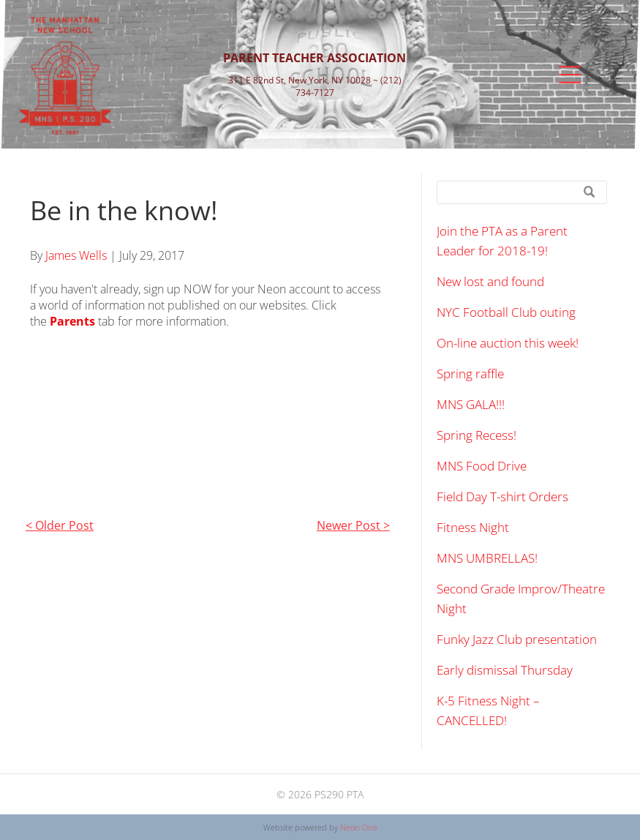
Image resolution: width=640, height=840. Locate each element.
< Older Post (60, 525)
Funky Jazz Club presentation (517, 639)
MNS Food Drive (482, 466)
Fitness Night (473, 527)
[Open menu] (570, 75)
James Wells (76, 255)
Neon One (359, 827)
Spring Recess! (477, 435)
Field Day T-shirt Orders (502, 496)
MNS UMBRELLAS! (487, 558)
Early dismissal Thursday (505, 670)
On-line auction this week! (508, 343)
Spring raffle (470, 374)
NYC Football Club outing (506, 312)
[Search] (522, 192)
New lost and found (490, 281)
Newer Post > (353, 525)
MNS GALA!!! (471, 404)
